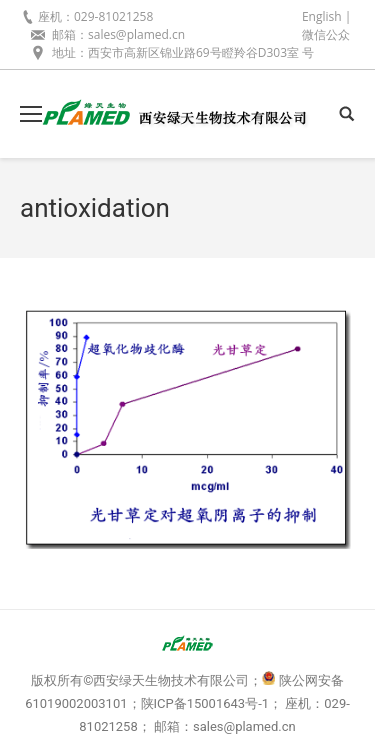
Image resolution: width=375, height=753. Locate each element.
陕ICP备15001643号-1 (205, 703)
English (322, 16)
